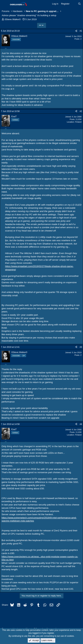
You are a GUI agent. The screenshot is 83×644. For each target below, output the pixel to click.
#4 (81, 424)
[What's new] (74, 4)
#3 (81, 347)
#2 (81, 111)
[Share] (76, 31)
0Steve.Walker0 (13, 19)
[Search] (79, 4)
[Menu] (5, 4)
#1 (81, 31)
